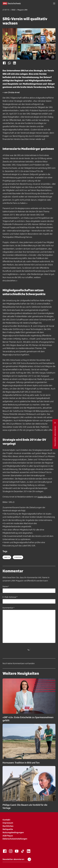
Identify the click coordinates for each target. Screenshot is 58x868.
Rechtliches (8, 826)
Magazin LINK (22, 10)
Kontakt (6, 820)
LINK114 (7, 557)
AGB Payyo (8, 836)
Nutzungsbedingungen (13, 832)
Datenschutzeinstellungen (15, 839)
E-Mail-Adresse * (10, 597)
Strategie (18, 557)
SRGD (13, 10)
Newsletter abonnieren (17, 859)
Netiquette (8, 829)
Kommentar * (8, 608)
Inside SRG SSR (44, 497)
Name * (6, 586)
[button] (54, 3)
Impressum (8, 823)
